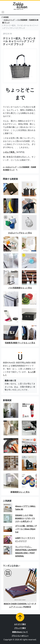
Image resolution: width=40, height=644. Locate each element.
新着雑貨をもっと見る (20, 492)
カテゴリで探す (20, 624)
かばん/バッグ (9, 20)
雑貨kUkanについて (20, 632)
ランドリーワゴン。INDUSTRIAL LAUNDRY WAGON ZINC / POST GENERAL (26, 551)
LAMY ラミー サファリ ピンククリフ (25, 539)
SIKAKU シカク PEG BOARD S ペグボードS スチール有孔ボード (25, 518)
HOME (5, 17)
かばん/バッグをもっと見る (20, 233)
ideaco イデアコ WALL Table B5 (25, 508)
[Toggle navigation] (3, 12)
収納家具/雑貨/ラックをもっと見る (20, 343)
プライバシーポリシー (20, 636)
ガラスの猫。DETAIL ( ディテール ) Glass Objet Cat (26, 529)
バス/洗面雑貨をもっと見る (20, 288)
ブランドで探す (20, 628)
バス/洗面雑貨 (22, 20)
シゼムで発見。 (10, 152)
